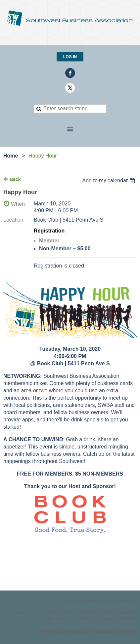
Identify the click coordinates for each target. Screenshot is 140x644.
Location (13, 220)
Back (15, 179)
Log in (70, 57)
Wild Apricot (78, 631)
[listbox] (109, 180)
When (18, 204)
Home (11, 156)
